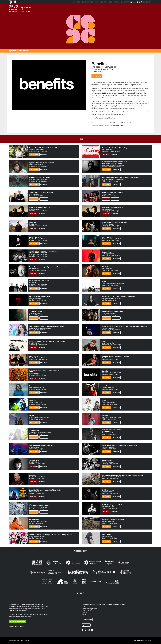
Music (19, 51)
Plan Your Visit (88, 2)
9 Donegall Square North (100, 125)
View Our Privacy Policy (16, 627)
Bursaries (77, 2)
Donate (127, 2)
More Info (44, 154)
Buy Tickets (147, 2)
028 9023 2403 (87, 620)
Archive (104, 2)
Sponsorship (119, 2)
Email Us (86, 625)
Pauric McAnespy (143, 640)
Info (97, 2)
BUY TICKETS (34, 467)
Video (111, 2)
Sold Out (106, 154)
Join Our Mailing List (17, 622)
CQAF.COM (12, 51)
